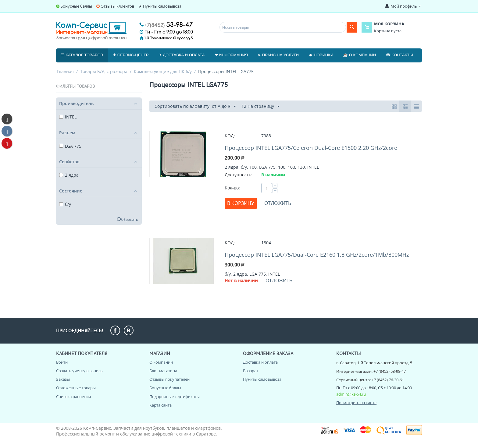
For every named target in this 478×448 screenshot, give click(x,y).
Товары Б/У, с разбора (104, 71)
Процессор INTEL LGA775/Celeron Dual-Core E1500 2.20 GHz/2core (311, 148)
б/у (65, 204)
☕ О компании (359, 55)
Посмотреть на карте (356, 403)
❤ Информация (231, 55)
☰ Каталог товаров (82, 55)
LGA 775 (70, 146)
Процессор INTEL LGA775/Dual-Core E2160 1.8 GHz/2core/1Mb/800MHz (317, 255)
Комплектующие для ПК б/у (163, 71)
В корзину (241, 203)
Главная (65, 71)
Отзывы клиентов (117, 6)
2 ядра (69, 175)
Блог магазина (163, 371)
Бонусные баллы (76, 6)
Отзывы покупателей (169, 379)
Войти (62, 362)
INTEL (68, 117)
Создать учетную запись (79, 371)
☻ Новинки (321, 55)
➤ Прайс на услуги (278, 55)
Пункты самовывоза (262, 379)
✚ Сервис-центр (131, 55)
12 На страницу (260, 106)
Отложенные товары (76, 388)
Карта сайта (161, 405)
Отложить (278, 203)
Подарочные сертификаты (175, 397)
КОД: (230, 136)
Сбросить (130, 219)
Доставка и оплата (260, 362)
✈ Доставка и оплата (182, 55)
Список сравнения (73, 397)
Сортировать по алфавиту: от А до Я (195, 106)
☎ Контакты (399, 55)
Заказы (63, 379)
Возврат (251, 371)
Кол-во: (232, 188)
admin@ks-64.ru (351, 394)
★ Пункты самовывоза (160, 6)
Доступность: (239, 175)
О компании (161, 362)
